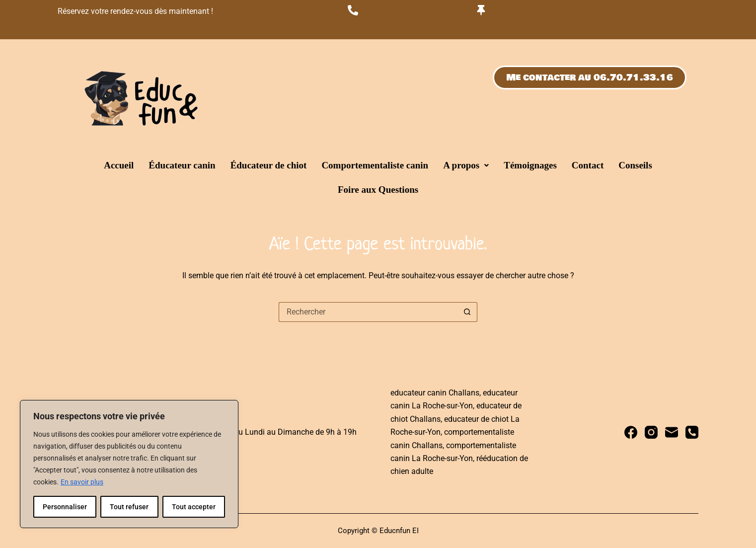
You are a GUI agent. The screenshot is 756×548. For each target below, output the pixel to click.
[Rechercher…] (368, 312)
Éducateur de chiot (269, 165)
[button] (466, 165)
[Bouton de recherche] (467, 312)
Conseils (635, 165)
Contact (588, 165)
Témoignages (530, 165)
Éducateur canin (182, 165)
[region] (129, 464)
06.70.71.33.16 (378, 27)
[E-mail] (672, 432)
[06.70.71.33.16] (353, 10)
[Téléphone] (692, 432)
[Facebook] (631, 432)
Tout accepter (194, 507)
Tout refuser (129, 507)
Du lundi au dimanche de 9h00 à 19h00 (552, 27)
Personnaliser (65, 507)
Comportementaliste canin (375, 165)
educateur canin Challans (435, 393)
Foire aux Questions (378, 190)
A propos (466, 165)
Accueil (119, 165)
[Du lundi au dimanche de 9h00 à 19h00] (481, 10)
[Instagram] (651, 432)
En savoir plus (82, 482)
